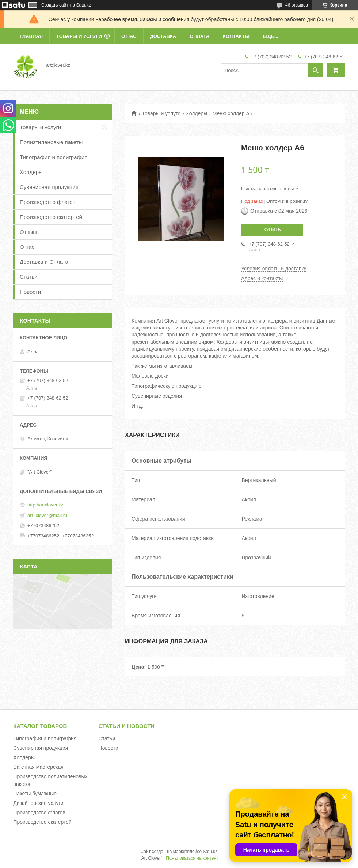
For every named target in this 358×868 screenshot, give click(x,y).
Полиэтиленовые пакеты (51, 142)
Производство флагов (48, 202)
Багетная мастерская (38, 767)
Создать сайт (55, 5)
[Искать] (316, 70)
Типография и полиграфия (54, 157)
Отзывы (30, 232)
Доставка (163, 36)
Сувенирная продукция (49, 187)
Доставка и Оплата (44, 262)
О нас (129, 36)
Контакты (236, 36)
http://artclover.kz (45, 505)
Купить (272, 230)
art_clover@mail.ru (47, 515)
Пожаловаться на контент (192, 858)
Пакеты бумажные (35, 794)
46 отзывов (297, 5)
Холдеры (197, 113)
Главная (31, 36)
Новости (30, 292)
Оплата (199, 36)
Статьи (29, 277)
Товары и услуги (79, 36)
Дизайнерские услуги (38, 803)
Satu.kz (210, 852)
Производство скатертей (51, 217)
